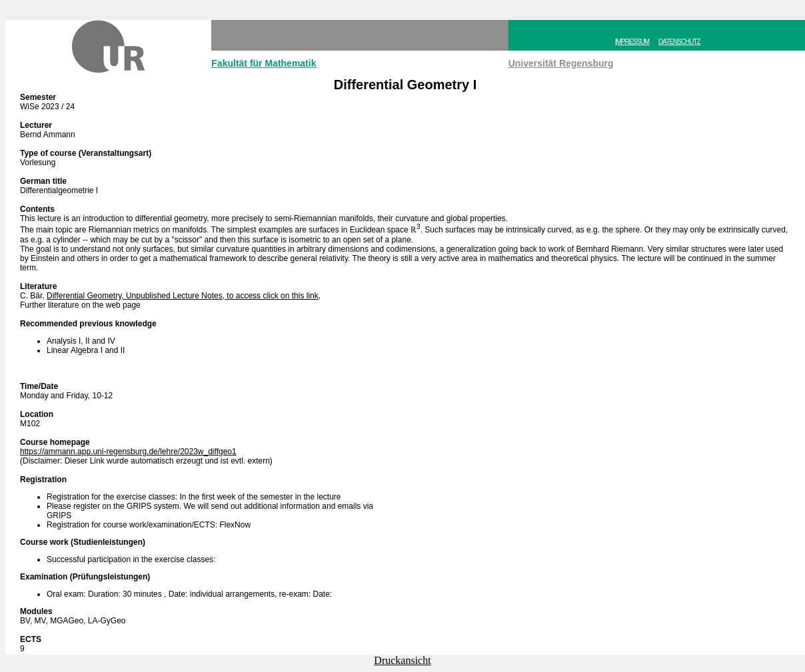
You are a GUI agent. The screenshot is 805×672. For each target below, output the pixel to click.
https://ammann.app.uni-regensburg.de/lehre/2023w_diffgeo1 (128, 452)
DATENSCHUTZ (679, 42)
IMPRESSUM (632, 42)
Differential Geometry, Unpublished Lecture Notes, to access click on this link (183, 296)
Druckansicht (402, 660)
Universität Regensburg (561, 63)
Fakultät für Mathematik (264, 63)
